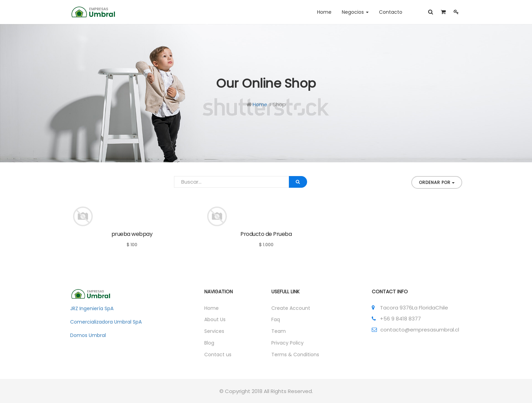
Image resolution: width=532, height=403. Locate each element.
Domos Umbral (88, 335)
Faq (276, 319)
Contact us (218, 355)
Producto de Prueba (266, 234)
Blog (209, 343)
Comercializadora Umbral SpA (106, 322)
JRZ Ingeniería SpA (92, 308)
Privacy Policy (287, 343)
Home (260, 105)
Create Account (291, 308)
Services (214, 331)
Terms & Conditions (295, 355)
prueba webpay (132, 234)
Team (279, 331)
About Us (215, 319)
